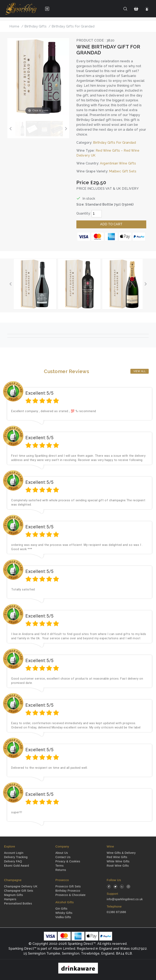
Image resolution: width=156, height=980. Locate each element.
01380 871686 (116, 912)
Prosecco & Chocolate (71, 895)
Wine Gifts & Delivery (121, 853)
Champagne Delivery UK (21, 886)
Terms (60, 866)
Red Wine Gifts (117, 857)
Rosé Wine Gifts (118, 866)
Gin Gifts (61, 909)
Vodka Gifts (63, 917)
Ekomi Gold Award (17, 866)
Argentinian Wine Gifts (118, 163)
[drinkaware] (78, 968)
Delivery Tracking (16, 857)
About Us (62, 853)
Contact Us (63, 857)
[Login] (147, 9)
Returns (61, 870)
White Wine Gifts (118, 861)
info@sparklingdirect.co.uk (125, 899)
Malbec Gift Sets (123, 171)
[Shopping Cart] (136, 9)
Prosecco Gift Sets (68, 886)
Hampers (10, 899)
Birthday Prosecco (68, 891)
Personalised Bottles (18, 903)
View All (140, 371)
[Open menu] (47, 9)
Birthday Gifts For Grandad (114, 143)
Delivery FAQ (13, 861)
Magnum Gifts (14, 895)
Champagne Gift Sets (19, 891)
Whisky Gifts (64, 913)
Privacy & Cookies (68, 861)
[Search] (125, 9)
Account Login (14, 853)
